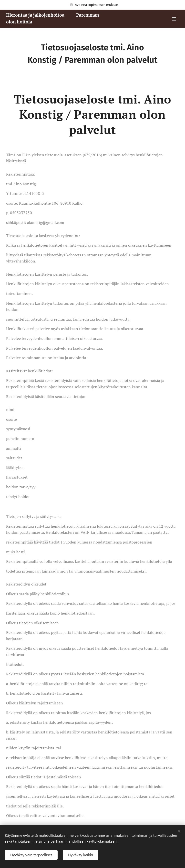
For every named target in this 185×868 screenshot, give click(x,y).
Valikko (174, 19)
